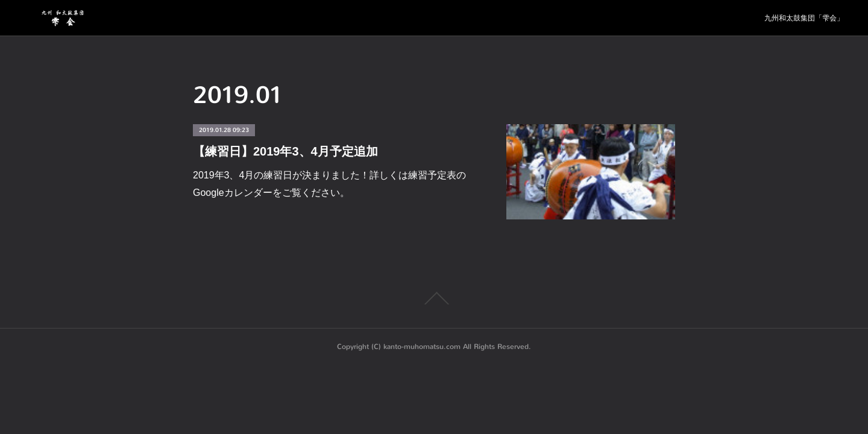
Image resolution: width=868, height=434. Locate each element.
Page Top (434, 298)
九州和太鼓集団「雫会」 (804, 18)
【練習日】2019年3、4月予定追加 (285, 151)
